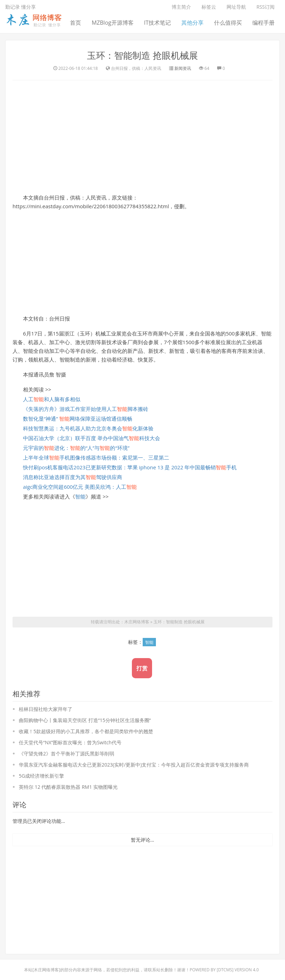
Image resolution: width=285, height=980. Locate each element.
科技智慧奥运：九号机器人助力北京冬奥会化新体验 (88, 428)
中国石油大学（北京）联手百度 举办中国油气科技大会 (92, 438)
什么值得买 (228, 23)
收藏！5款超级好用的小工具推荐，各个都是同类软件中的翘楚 (86, 731)
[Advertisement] (142, 136)
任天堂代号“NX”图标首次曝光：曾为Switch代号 (70, 742)
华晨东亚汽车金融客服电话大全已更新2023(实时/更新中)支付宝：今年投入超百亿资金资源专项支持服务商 (134, 764)
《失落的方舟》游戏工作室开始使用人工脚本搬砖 (86, 408)
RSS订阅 (266, 7)
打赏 (142, 668)
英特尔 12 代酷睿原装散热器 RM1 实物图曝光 (68, 787)
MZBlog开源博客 (112, 23)
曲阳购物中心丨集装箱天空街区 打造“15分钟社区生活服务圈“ (85, 720)
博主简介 (181, 7)
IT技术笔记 (157, 23)
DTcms (225, 969)
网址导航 (236, 7)
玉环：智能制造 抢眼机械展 (142, 55)
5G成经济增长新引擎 (41, 775)
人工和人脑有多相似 (52, 399)
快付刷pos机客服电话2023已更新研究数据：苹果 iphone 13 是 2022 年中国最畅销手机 (130, 467)
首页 (76, 23)
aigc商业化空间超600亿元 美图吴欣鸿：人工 (80, 486)
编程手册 (263, 23)
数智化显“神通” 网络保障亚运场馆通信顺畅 (78, 418)
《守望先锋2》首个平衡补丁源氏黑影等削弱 (66, 753)
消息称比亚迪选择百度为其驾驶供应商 (73, 477)
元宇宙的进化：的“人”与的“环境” (76, 447)
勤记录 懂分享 (21, 7)
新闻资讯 (183, 68)
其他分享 (192, 23)
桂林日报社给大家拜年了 (46, 709)
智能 (80, 496)
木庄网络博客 (137, 622)
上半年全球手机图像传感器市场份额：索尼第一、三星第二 (96, 457)
